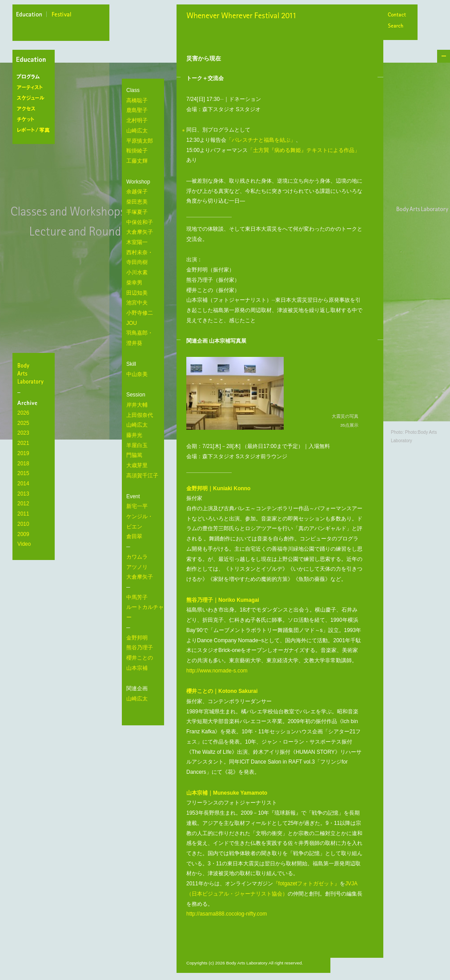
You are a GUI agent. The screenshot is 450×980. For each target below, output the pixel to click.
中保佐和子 (140, 222)
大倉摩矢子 (140, 232)
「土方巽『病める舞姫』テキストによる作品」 (304, 150)
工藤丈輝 (137, 161)
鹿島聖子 (137, 110)
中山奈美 (137, 374)
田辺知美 (137, 293)
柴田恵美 (137, 202)
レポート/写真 (35, 130)
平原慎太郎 (140, 141)
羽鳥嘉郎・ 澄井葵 (140, 338)
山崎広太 (137, 131)
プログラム (35, 77)
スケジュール (35, 98)
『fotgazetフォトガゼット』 (307, 884)
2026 (23, 413)
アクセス (35, 109)
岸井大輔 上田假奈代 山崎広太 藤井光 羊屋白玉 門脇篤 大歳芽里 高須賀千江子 (142, 440)
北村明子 (137, 120)
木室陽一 (137, 242)
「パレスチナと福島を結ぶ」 (261, 140)
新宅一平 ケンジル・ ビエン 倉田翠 (140, 521)
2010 (23, 524)
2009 (23, 534)
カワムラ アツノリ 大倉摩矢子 (140, 567)
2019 (23, 453)
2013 (23, 494)
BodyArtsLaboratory (35, 373)
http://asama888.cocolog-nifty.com (227, 914)
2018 (23, 464)
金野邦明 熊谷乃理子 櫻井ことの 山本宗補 (140, 653)
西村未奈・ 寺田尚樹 (140, 258)
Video (24, 544)
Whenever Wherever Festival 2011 (244, 16)
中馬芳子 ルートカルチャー (145, 607)
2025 (23, 423)
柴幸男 (134, 283)
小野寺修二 (140, 313)
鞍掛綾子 (137, 151)
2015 (23, 473)
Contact (397, 15)
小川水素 (137, 272)
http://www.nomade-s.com (217, 671)
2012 (23, 504)
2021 (23, 443)
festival (62, 16)
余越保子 (137, 192)
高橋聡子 (137, 100)
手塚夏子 (137, 212)
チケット (35, 120)
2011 (23, 514)
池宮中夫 (137, 303)
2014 (23, 484)
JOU (132, 323)
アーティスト (35, 88)
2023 (23, 433)
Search (397, 26)
